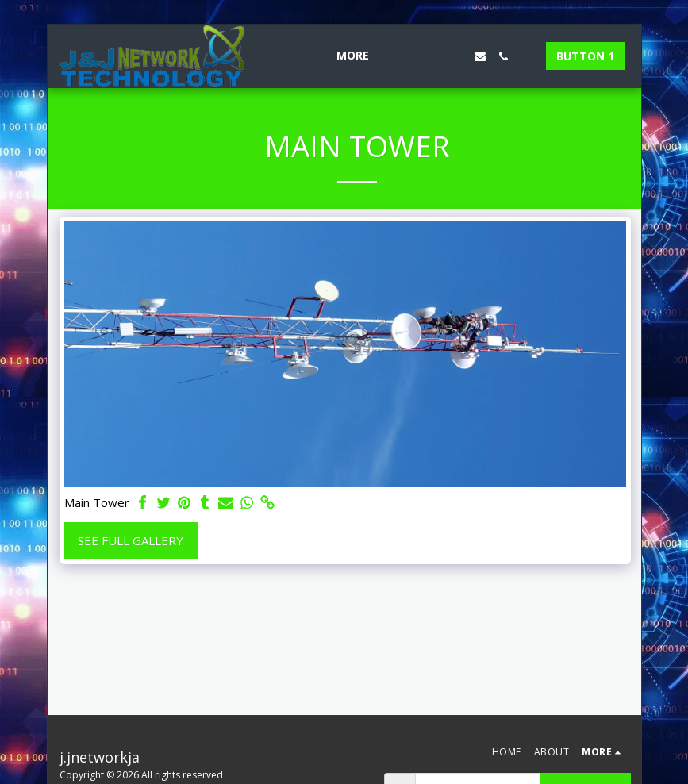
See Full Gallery (131, 540)
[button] (409, 56)
